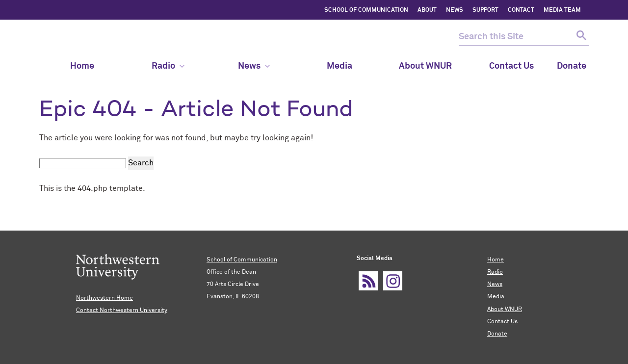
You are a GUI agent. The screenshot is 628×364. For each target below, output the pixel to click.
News (495, 285)
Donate (497, 334)
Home (496, 260)
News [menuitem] (254, 66)
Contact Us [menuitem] (511, 66)
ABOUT (427, 10)
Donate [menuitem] (572, 66)
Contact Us (502, 322)
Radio (495, 272)
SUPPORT (485, 10)
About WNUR (505, 310)
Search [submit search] (141, 163)
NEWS (455, 10)
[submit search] (580, 37)
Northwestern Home (105, 298)
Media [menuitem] (340, 66)
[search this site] (515, 37)
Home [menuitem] (82, 66)
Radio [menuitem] (168, 66)
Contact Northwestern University (122, 311)
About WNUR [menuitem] (425, 66)
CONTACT (521, 10)
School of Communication (242, 260)
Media (496, 297)
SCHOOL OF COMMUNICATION (366, 10)
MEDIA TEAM (562, 10)
